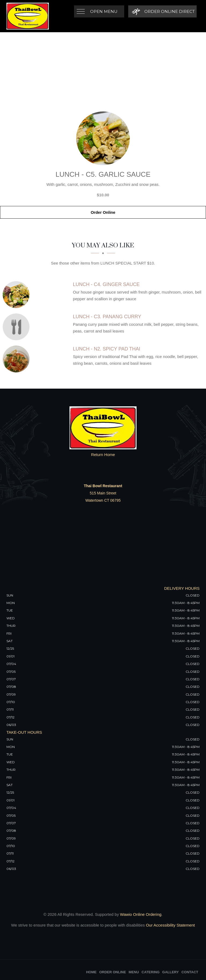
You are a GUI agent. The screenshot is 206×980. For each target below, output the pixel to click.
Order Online (103, 212)
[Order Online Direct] (162, 11)
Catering (151, 972)
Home (91, 972)
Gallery (171, 972)
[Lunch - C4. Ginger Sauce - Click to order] (17, 295)
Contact (190, 972)
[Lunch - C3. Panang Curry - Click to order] (17, 327)
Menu (134, 972)
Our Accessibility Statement (170, 925)
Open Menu (104, 11)
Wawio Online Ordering (141, 914)
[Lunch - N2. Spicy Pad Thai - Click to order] (17, 359)
